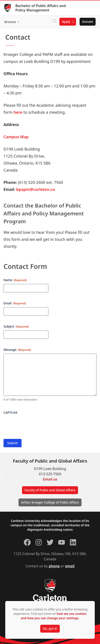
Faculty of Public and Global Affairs (50, 490)
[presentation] (37, 425)
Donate (88, 22)
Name (15, 280)
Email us (50, 479)
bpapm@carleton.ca (35, 189)
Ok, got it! (50, 629)
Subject (16, 326)
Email (15, 303)
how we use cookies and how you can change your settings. (54, 616)
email (70, 566)
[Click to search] (55, 22)
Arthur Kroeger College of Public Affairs (50, 502)
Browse (10, 22)
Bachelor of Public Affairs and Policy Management (41, 8)
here (18, 112)
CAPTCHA (10, 412)
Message (17, 350)
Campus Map (16, 137)
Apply (66, 22)
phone (55, 566)
